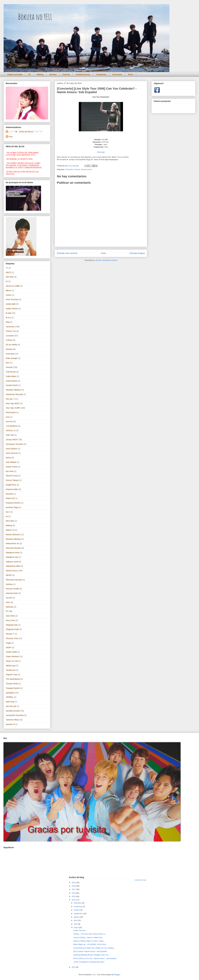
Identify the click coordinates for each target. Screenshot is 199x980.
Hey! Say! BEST (13, 403)
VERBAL (10, 697)
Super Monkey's (13, 656)
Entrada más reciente (67, 253)
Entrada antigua (137, 253)
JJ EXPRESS (12, 426)
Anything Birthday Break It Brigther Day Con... (92, 955)
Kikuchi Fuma (12, 476)
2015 (74, 896)
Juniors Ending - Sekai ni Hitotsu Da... (89, 937)
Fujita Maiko (11, 376)
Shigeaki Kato (12, 625)
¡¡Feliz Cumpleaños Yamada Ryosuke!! (89, 962)
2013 (74, 967)
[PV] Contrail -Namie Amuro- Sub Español (90, 951)
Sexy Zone (10, 620)
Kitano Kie (10, 498)
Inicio (104, 253)
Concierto (69, 169)
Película (66, 74)
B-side (9, 313)
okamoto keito (12, 593)
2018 (74, 886)
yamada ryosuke (13, 711)
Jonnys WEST (12, 440)
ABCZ (8, 272)
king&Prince (11, 485)
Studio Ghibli (11, 652)
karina (8, 458)
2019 (74, 883)
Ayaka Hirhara (12, 309)
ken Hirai (10, 471)
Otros (131, 74)
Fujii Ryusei (11, 372)
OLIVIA (9, 598)
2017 (74, 889)
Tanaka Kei (11, 670)
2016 (74, 893)
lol (7, 516)
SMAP (9, 647)
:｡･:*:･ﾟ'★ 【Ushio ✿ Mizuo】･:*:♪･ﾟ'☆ (25, 132)
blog (8, 322)
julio (76, 920)
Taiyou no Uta (12, 661)
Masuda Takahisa (13, 539)
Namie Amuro (87, 169)
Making (40, 74)
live (7, 512)
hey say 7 (10, 399)
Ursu (11, 137)
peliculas (10, 607)
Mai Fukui (10, 521)
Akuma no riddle (13, 286)
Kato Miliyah (11, 462)
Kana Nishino (12, 449)
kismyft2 (9, 494)
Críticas (9, 340)
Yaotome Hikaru (13, 720)
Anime (9, 295)
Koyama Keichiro (13, 503)
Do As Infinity (11, 345)
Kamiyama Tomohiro (15, 444)
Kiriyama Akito (12, 489)
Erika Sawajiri (12, 358)
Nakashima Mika (13, 566)
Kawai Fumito (12, 467)
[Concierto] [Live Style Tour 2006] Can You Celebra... (94, 948)
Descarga (101, 152)
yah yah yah (11, 706)
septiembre (78, 914)
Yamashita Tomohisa (15, 715)
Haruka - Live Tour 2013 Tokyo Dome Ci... (90, 934)
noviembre (78, 906)
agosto (77, 917)
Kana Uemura (12, 453)
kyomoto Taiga (12, 507)
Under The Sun (79, 930)
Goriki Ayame (12, 381)
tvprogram (10, 693)
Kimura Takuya (12, 480)
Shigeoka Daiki (12, 629)
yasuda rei (10, 724)
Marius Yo (10, 530)
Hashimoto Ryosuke (14, 394)
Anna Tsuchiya (12, 299)
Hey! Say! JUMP (13, 408)
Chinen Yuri (11, 331)
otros (8, 602)
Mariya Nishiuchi (13, 535)
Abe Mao (10, 277)
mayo (76, 927)
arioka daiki (11, 304)
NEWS (9, 575)
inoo (8, 417)
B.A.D (8, 318)
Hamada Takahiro (13, 390)
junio (76, 924)
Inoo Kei (9, 422)
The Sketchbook (13, 679)
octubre (77, 910)
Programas (101, 74)
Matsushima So (12, 543)
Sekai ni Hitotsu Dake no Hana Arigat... (89, 941)
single (8, 643)
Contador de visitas (140, 880)
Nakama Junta (12, 562)
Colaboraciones (83, 74)
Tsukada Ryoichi (13, 688)
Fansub (77, 169)
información (11, 412)
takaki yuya (11, 666)
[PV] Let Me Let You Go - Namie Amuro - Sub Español (95, 958)
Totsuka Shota (12, 684)
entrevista (10, 354)
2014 (74, 900)
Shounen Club (12, 638)
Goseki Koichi (12, 385)
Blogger (117, 975)
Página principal (15, 74)
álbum (8, 290)
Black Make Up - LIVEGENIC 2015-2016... (90, 944)
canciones (10, 327)
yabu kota (10, 702)
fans (8, 363)
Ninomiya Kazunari (14, 580)
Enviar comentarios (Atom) (107, 260)
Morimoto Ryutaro (13, 548)
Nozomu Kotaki (12, 589)
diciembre (78, 903)
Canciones (117, 74)
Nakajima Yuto (12, 557)
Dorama (53, 74)
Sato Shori (10, 616)
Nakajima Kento (13, 553)
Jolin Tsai (10, 435)
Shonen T (10, 634)
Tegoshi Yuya (12, 675)
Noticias (9, 584)
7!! (7, 268)
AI (7, 281)
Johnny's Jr (11, 430)
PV (30, 74)
